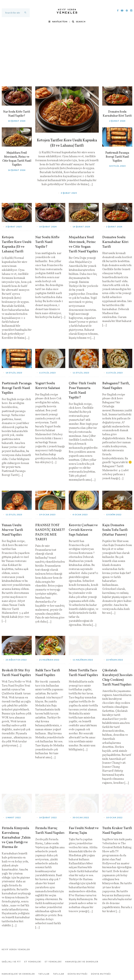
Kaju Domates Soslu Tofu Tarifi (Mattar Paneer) (115, 530)
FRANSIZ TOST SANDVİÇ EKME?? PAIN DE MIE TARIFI (50, 532)
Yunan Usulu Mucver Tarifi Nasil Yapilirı (12, 530)
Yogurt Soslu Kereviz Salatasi (48, 386)
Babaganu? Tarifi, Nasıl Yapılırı (116, 386)
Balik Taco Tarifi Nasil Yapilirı (48, 673)
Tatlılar (44, 974)
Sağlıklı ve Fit (11, 962)
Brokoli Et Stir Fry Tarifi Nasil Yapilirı (16, 673)
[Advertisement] (67, 60)
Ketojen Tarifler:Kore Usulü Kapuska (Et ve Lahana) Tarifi (67, 143)
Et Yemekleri (33, 962)
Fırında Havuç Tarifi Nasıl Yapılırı (50, 831)
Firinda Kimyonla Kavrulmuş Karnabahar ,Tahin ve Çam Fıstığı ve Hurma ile (16, 838)
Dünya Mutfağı (78, 974)
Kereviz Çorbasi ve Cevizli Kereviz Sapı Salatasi (83, 530)
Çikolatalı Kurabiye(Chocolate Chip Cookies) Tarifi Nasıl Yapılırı (117, 678)
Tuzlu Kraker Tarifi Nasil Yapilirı (117, 831)
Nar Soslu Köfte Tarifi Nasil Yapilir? (17, 114)
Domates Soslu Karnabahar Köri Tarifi (117, 114)
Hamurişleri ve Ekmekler (82, 962)
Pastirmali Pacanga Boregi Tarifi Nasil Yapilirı (117, 157)
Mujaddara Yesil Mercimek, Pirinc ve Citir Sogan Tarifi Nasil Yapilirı (17, 159)
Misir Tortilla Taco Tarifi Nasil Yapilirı (83, 673)
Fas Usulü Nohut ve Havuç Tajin (84, 831)
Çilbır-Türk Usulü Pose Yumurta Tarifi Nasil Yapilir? (82, 391)
